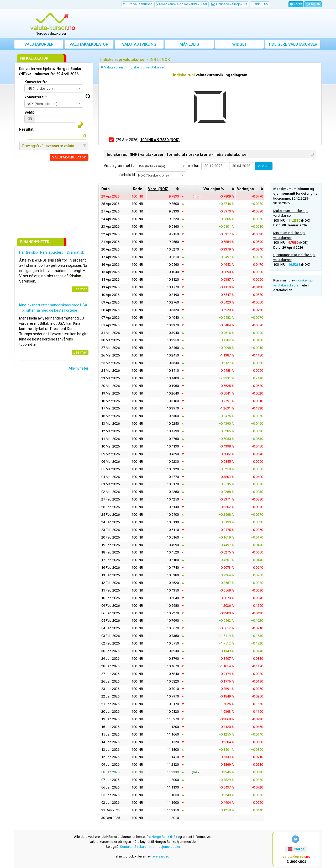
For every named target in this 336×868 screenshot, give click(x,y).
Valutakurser (39, 44)
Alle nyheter (78, 368)
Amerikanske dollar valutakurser (182, 4)
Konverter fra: (36, 82)
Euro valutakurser (137, 4)
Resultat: (27, 129)
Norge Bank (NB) (164, 837)
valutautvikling (139, 44)
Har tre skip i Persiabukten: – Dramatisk (52, 252)
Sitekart (140, 847)
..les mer (80, 289)
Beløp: (30, 112)
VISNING (264, 166)
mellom (194, 166)
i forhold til (126, 175)
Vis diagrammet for (120, 166)
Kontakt (126, 847)
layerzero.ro (160, 856)
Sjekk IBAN (260, 4)
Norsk (296, 4)
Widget (240, 44)
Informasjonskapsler (164, 847)
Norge (296, 849)
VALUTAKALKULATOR (69, 157)
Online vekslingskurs (229, 4)
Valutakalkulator (89, 44)
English (313, 4)
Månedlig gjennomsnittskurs (189, 45)
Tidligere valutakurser (293, 44)
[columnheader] (163, 189)
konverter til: (36, 97)
